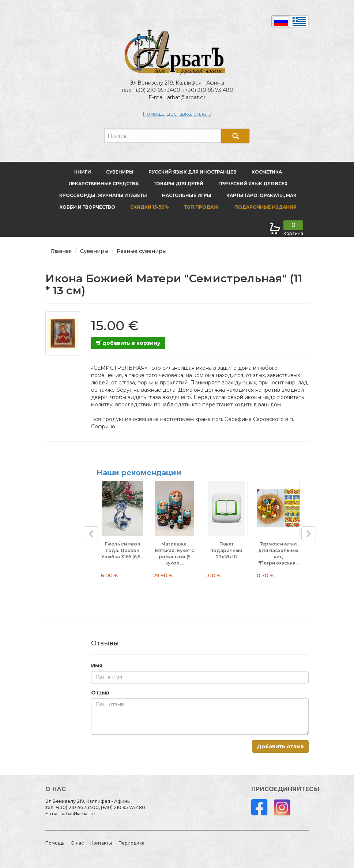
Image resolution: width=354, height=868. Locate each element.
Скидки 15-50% (150, 207)
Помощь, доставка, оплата (177, 114)
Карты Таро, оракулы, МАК (261, 195)
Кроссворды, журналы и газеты (103, 195)
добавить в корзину (128, 343)
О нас (77, 843)
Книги (83, 172)
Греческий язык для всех (253, 184)
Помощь (55, 843)
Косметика (267, 172)
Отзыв (100, 693)
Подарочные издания (265, 207)
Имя (97, 666)
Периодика (131, 843)
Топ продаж (201, 207)
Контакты (101, 843)
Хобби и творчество (87, 207)
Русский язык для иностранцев (193, 172)
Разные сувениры (142, 251)
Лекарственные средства (104, 184)
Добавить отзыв (280, 746)
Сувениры (120, 172)
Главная (61, 251)
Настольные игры (187, 195)
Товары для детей (178, 184)
